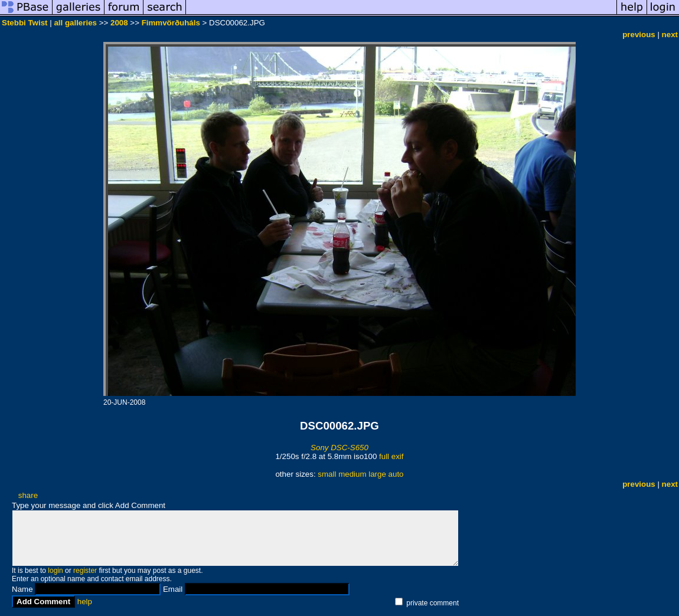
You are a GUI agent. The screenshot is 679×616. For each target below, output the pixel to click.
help (85, 602)
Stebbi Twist (25, 23)
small (327, 474)
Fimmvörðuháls (171, 23)
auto (396, 474)
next (670, 35)
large (377, 474)
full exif (391, 456)
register (85, 571)
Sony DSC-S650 (339, 448)
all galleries (75, 23)
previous (639, 35)
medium (352, 474)
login (55, 571)
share (28, 495)
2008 (119, 23)
